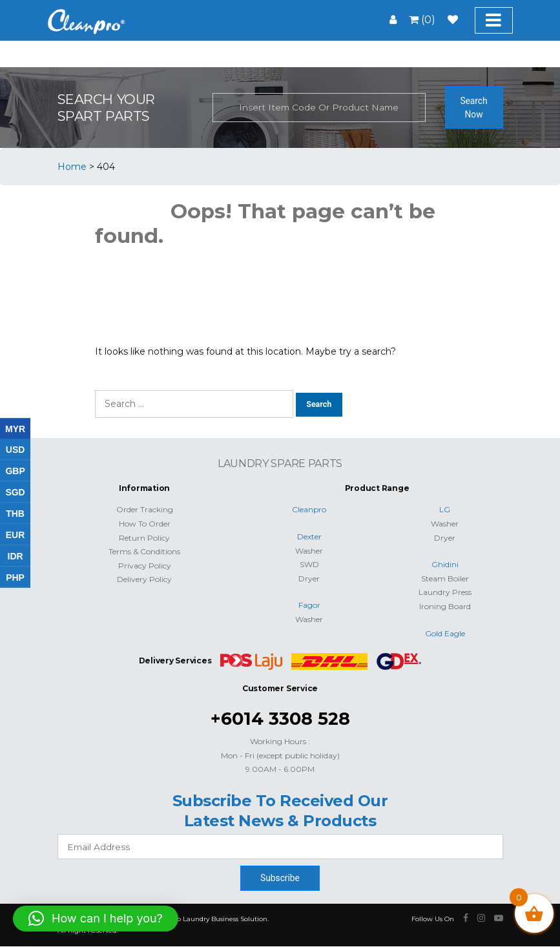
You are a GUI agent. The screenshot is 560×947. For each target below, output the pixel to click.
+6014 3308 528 (280, 719)
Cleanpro (309, 509)
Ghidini (445, 564)
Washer (309, 551)
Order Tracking (145, 509)
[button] (96, 919)
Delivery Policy (144, 579)
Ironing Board (445, 606)
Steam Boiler (445, 578)
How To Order (145, 524)
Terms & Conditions (144, 551)
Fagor (309, 605)
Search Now (473, 108)
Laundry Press (445, 592)
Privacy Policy (145, 566)
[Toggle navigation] (494, 20)
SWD (309, 564)
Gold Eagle (445, 633)
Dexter (309, 536)
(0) (422, 20)
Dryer (309, 578)
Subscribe (280, 878)
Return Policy (144, 538)
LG (445, 509)
